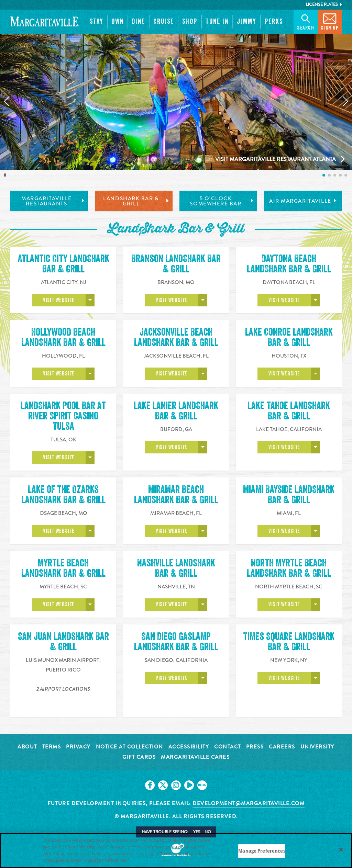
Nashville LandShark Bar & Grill (176, 569)
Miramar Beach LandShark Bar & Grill (176, 496)
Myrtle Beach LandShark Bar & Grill (63, 569)
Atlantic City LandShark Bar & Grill (63, 264)
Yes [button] (197, 832)
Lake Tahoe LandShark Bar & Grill (289, 411)
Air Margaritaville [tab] (303, 201)
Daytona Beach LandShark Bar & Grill (289, 264)
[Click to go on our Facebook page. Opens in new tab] (150, 785)
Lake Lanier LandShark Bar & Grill (176, 411)
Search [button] (306, 21)
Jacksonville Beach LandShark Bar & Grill (176, 337)
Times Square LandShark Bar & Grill (289, 643)
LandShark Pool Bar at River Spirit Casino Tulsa (63, 416)
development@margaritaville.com (249, 803)
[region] (176, 850)
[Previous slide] (7, 101)
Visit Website (59, 300)
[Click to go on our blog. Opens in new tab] (202, 785)
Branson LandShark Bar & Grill (176, 264)
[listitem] (324, 175)
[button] (97, 22)
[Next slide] (345, 101)
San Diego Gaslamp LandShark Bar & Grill (176, 643)
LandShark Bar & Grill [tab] (136, 201)
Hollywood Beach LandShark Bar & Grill (63, 337)
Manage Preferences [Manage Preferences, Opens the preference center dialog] (262, 851)
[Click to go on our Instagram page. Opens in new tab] (176, 785)
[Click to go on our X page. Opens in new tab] (163, 785)
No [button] (208, 832)
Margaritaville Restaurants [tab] (53, 201)
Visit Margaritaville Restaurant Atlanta (276, 159)
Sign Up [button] (330, 21)
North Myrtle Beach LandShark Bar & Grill (289, 569)
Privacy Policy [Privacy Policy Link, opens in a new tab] (146, 860)
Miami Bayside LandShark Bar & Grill (289, 496)
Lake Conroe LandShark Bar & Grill (289, 337)
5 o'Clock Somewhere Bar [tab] (222, 201)
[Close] (341, 849)
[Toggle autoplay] (5, 175)
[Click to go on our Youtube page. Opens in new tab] (189, 785)
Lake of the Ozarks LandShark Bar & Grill (63, 495)
